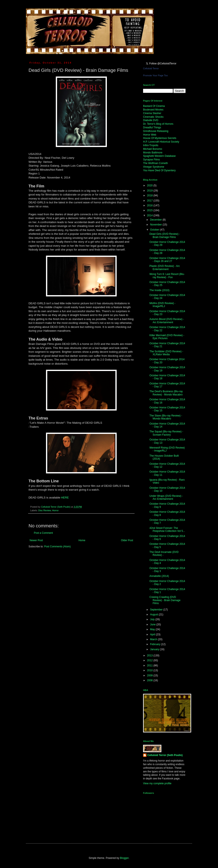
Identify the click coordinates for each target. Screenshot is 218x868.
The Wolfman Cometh (156, 163)
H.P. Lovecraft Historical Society (161, 142)
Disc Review (45, 510)
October (155, 230)
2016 (150, 205)
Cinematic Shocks (153, 117)
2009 (150, 675)
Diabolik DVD (151, 120)
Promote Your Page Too (155, 75)
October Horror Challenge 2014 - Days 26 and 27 (167, 260)
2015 (150, 210)
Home (82, 540)
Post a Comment (43, 533)
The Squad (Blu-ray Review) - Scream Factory (166, 433)
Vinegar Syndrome (154, 167)
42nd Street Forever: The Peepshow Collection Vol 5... (167, 530)
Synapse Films (151, 160)
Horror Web (150, 135)
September (157, 610)
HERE (65, 498)
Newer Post (36, 540)
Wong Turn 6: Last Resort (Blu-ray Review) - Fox (167, 276)
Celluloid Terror (151, 68)
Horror (55, 510)
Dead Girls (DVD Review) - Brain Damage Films (165, 235)
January (155, 649)
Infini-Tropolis (151, 145)
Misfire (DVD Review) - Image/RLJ (162, 305)
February (156, 644)
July (153, 619)
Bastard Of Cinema (154, 106)
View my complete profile (157, 783)
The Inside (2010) (159, 290)
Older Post (127, 540)
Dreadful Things (152, 127)
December (156, 220)
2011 (150, 666)
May (153, 629)
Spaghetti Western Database (159, 156)
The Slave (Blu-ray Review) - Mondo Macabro (166, 417)
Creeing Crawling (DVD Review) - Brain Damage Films (165, 600)
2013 (150, 656)
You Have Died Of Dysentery (159, 170)
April (153, 634)
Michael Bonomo (153, 149)
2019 (150, 191)
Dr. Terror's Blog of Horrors (158, 124)
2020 (150, 185)
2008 (150, 680)
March (154, 639)
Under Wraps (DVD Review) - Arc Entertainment (166, 497)
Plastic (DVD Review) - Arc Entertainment (165, 268)
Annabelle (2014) (159, 576)
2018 (150, 195)
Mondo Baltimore (153, 153)
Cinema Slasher (152, 113)
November (156, 225)
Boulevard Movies (153, 110)
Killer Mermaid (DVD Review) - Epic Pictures (167, 337)
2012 (150, 660)
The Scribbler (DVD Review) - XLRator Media (166, 353)
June (153, 624)
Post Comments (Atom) (57, 547)
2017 (150, 201)
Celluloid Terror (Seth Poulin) (165, 755)
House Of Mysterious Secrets (160, 138)
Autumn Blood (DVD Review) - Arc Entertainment (167, 321)
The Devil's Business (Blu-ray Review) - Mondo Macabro (166, 393)
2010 (150, 670)
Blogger (124, 858)
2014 (150, 215)
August (154, 615)
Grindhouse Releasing (156, 131)
